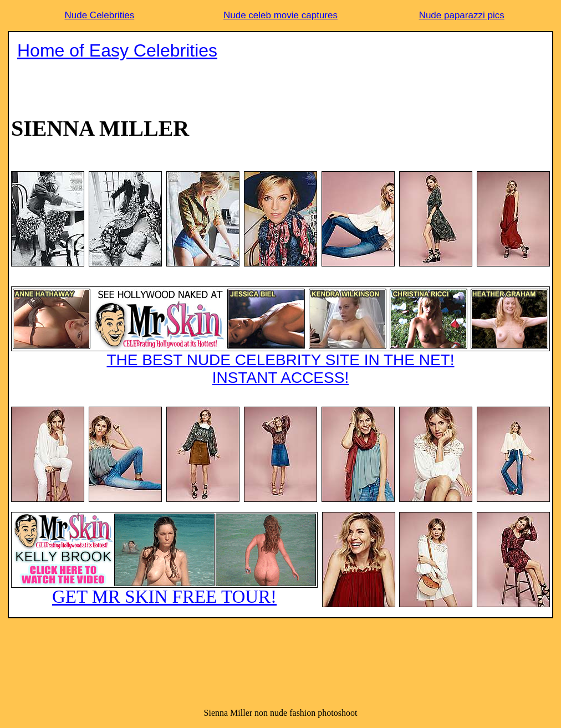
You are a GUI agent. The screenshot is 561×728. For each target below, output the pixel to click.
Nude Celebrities (99, 15)
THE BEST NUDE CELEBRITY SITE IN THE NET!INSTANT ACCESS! (280, 336)
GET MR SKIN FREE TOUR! (164, 559)
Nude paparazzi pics (462, 15)
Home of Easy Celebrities (117, 50)
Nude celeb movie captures (280, 15)
